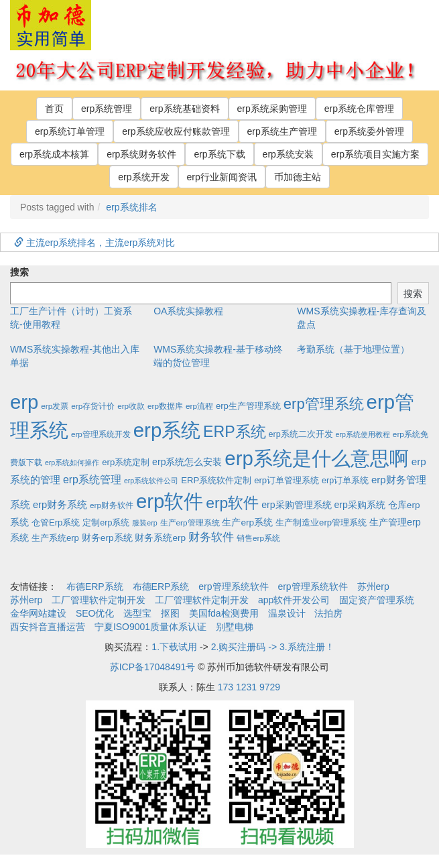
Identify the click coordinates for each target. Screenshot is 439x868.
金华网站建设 (38, 613)
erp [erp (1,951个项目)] (24, 402)
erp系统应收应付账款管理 (176, 131)
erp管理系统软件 (233, 586)
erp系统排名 (131, 207)
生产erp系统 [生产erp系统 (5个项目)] (247, 522)
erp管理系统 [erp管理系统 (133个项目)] (324, 404)
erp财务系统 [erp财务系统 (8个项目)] (60, 505)
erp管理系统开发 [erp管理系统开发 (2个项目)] (101, 434)
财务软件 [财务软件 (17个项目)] (211, 537)
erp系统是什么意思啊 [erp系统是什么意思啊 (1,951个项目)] (316, 458)
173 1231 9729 (249, 687)
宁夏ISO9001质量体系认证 (150, 627)
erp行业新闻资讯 (222, 177)
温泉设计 (287, 613)
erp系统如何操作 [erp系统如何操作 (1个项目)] (72, 462)
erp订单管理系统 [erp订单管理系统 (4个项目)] (287, 480)
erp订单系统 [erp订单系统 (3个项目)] (345, 481)
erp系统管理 (107, 109)
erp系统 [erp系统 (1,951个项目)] (167, 430)
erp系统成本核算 (54, 154)
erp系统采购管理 (272, 109)
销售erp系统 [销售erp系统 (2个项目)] (258, 538)
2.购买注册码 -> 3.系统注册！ (273, 647)
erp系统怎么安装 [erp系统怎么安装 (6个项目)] (187, 462)
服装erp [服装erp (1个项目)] (144, 523)
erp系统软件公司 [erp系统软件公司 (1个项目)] (151, 481)
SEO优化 (95, 613)
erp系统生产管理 (282, 131)
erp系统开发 (143, 177)
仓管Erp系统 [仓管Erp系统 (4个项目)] (56, 522)
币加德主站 (298, 177)
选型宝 (137, 613)
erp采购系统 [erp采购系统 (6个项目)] (360, 505)
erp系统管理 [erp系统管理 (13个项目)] (92, 480)
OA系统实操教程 (188, 311)
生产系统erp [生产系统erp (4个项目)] (55, 538)
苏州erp (373, 586)
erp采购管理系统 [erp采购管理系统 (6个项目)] (296, 505)
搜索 (19, 272)
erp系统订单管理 (70, 131)
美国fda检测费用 (224, 613)
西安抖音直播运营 (48, 627)
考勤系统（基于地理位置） (353, 349)
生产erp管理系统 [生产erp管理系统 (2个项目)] (190, 522)
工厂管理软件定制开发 (99, 600)
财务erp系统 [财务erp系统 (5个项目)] (107, 538)
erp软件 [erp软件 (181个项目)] (232, 503)
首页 (54, 109)
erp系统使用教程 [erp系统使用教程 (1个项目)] (363, 434)
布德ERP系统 (95, 586)
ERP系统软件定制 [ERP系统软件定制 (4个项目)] (216, 480)
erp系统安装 (288, 154)
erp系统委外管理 (369, 131)
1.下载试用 (174, 647)
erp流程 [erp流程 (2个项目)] (199, 406)
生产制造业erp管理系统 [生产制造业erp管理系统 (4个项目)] (321, 522)
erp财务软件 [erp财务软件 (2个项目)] (112, 505)
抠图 (170, 613)
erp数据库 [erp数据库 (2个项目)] (165, 406)
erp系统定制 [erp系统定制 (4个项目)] (126, 462)
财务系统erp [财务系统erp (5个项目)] (160, 538)
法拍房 (328, 613)
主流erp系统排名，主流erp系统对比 (95, 243)
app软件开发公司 (294, 600)
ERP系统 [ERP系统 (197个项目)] (235, 432)
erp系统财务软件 (141, 154)
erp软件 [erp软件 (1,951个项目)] (170, 501)
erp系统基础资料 (184, 109)
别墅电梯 (235, 627)
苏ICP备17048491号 (153, 667)
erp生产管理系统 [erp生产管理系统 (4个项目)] (248, 406)
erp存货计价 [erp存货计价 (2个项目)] (93, 406)
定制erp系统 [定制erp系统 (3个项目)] (106, 523)
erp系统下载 (219, 154)
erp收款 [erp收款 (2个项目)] (131, 406)
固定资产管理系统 (377, 600)
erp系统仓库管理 (359, 109)
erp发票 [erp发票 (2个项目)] (55, 406)
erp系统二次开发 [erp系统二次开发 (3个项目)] (301, 434)
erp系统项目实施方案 (375, 154)
